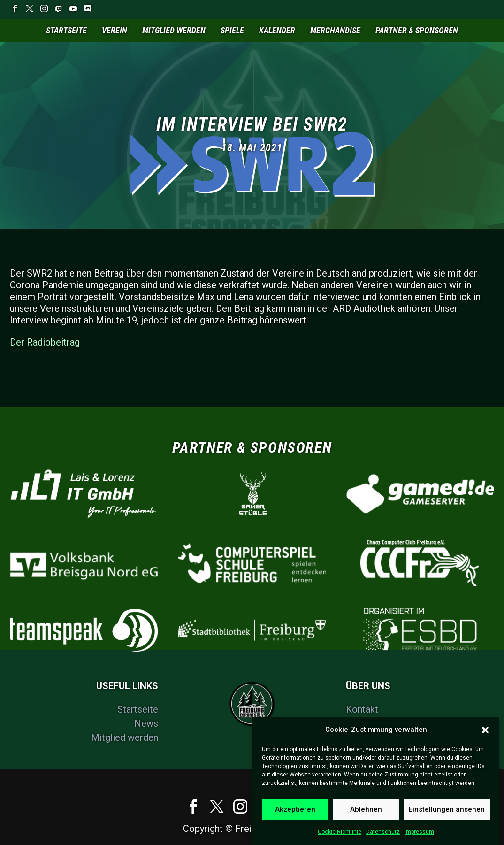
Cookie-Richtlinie (340, 839)
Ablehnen (366, 816)
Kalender (277, 30)
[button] (485, 737)
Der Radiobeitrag (45, 342)
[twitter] (217, 807)
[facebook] (193, 807)
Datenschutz (383, 839)
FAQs (357, 723)
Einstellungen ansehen (447, 816)
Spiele (232, 30)
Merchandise (335, 30)
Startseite (66, 30)
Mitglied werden (174, 30)
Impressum (419, 839)
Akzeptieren (295, 816)
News (146, 723)
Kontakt (362, 709)
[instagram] (240, 807)
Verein (115, 30)
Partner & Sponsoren (417, 30)
